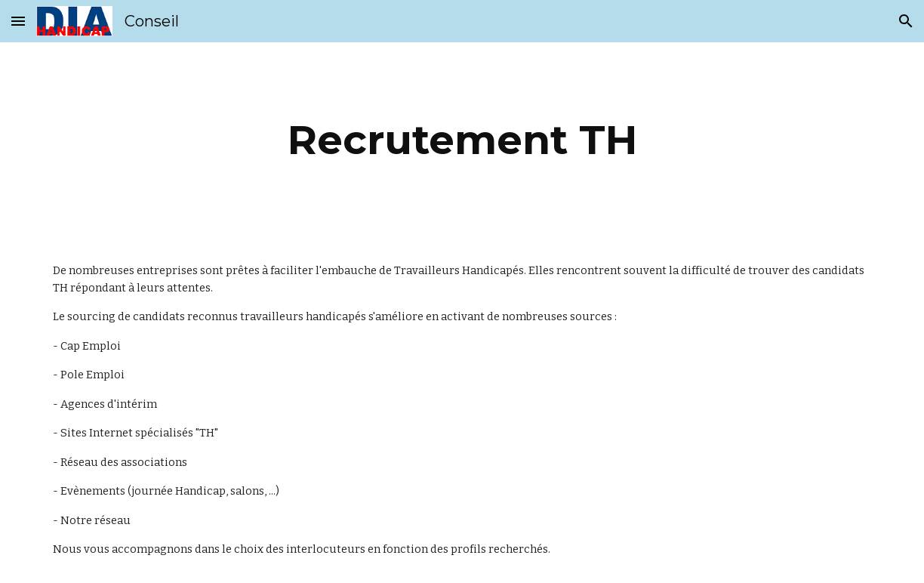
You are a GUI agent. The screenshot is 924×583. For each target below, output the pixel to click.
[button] (18, 21)
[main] (462, 140)
